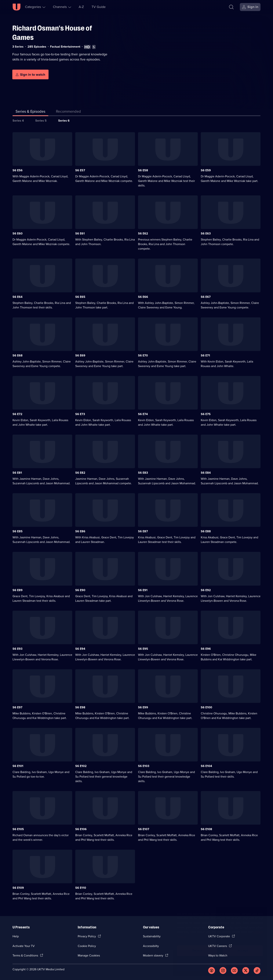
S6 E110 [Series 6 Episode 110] (81, 888)
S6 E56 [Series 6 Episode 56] (18, 170)
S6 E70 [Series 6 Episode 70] (143, 355)
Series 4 (18, 121)
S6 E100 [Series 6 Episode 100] (206, 707)
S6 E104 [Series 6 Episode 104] (206, 766)
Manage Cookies (89, 955)
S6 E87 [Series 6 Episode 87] (143, 531)
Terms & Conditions (25, 955)
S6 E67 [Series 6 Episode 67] (206, 297)
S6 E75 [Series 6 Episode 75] (206, 414)
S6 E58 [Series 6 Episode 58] (143, 170)
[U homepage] (16, 7)
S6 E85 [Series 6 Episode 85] (18, 531)
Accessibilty (151, 946)
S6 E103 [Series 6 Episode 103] (144, 766)
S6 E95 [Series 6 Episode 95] (143, 649)
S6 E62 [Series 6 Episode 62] (143, 233)
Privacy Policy (87, 936)
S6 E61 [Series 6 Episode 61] (80, 233)
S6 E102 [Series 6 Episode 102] (81, 766)
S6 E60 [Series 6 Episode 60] (18, 233)
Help (16, 936)
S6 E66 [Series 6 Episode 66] (143, 297)
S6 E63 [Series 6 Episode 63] (206, 233)
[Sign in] (250, 7)
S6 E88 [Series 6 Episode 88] (206, 531)
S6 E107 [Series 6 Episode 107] (144, 829)
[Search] (231, 7)
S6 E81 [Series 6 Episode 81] (17, 473)
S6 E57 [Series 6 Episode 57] (80, 170)
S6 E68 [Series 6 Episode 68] (18, 355)
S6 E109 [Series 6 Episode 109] (18, 888)
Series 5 (41, 121)
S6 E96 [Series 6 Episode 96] (206, 649)
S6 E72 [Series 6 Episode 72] (17, 414)
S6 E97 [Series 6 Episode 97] (17, 707)
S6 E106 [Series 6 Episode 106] (81, 829)
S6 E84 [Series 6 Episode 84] (206, 473)
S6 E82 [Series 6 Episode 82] (80, 473)
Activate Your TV (24, 946)
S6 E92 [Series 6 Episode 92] (206, 590)
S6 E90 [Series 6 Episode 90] (80, 590)
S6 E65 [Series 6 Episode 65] (80, 297)
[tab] (68, 112)
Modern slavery (153, 955)
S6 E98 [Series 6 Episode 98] (80, 707)
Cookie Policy (87, 946)
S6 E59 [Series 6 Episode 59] (206, 170)
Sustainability (152, 936)
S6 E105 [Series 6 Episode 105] (18, 829)
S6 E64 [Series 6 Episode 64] (18, 297)
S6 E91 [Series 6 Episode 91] (143, 590)
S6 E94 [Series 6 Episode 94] (80, 649)
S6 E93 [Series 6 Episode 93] (17, 649)
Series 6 (64, 121)
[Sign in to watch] (30, 75)
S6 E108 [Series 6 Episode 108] (206, 829)
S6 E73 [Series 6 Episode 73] (80, 414)
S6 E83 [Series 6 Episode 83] (143, 473)
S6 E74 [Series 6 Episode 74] (143, 414)
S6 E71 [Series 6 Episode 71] (205, 355)
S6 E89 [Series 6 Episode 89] (18, 590)
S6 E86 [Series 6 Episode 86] (80, 531)
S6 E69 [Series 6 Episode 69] (80, 355)
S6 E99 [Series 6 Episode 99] (143, 707)
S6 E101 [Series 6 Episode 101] (18, 766)
